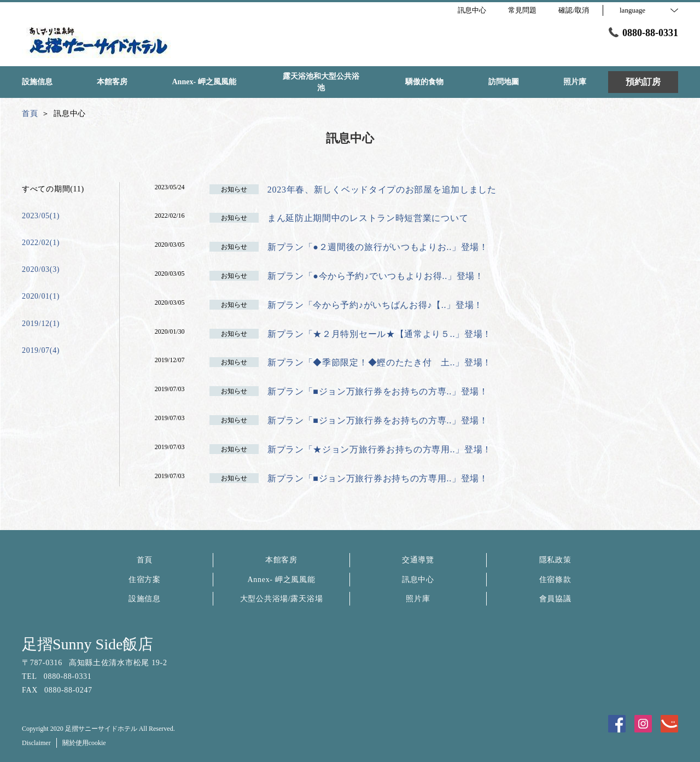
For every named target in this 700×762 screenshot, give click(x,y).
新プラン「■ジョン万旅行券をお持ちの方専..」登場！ (378, 391)
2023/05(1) (41, 216)
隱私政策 (555, 560)
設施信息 (145, 599)
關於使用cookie (84, 743)
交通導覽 (418, 560)
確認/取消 (574, 10)
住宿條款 (555, 580)
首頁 (145, 560)
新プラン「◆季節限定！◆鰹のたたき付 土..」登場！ (380, 362)
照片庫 (418, 599)
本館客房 (281, 560)
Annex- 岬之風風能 (282, 580)
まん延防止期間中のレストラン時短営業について (368, 218)
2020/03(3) (41, 269)
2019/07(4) (41, 350)
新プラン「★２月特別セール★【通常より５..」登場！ (380, 334)
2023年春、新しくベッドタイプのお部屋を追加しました (382, 190)
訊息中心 (418, 580)
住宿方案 (145, 580)
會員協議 (555, 599)
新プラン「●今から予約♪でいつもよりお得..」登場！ (376, 276)
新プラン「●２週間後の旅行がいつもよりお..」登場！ (378, 247)
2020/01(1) (41, 296)
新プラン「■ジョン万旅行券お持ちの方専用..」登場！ (378, 478)
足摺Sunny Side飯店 (87, 644)
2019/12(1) (41, 324)
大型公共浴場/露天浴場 (282, 599)
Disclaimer (36, 743)
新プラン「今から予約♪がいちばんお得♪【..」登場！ (375, 305)
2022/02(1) (41, 243)
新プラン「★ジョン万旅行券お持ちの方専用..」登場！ (380, 449)
